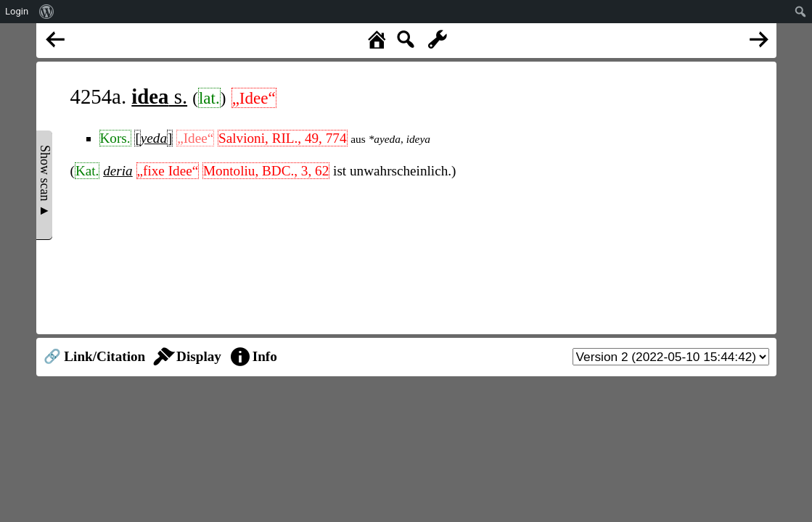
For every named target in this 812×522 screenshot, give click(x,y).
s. (159, 96)
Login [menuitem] (17, 11)
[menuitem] (47, 12)
